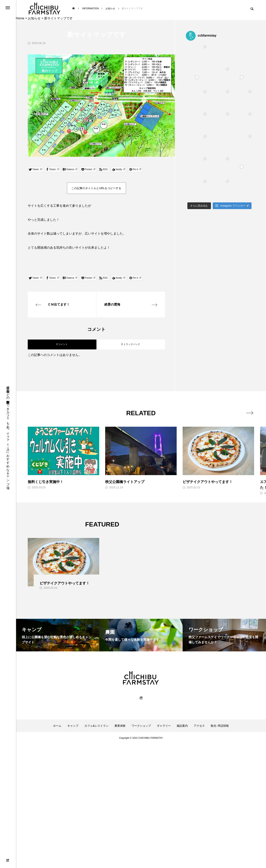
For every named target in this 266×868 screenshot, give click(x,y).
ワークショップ (141, 726)
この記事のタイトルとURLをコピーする (96, 188)
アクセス (199, 726)
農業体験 (120, 726)
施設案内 (182, 726)
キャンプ (73, 726)
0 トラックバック (131, 344)
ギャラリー (164, 726)
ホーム (57, 726)
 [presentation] (250, 413)
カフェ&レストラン (96, 726)
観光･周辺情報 (220, 726)
